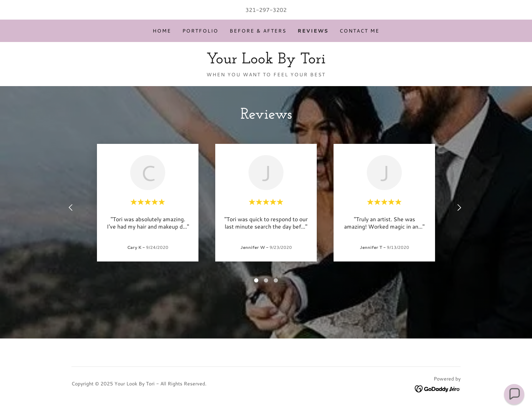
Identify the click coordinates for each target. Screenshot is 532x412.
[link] (266, 61)
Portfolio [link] (200, 31)
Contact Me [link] (359, 31)
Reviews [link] (313, 31)
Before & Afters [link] (258, 31)
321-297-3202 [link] (266, 10)
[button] (514, 394)
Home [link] (162, 31)
